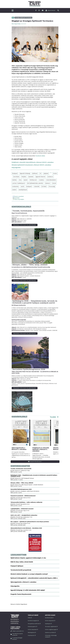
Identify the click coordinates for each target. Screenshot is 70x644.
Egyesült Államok (40, 177)
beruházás (16, 177)
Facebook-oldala (40, 156)
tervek (54, 183)
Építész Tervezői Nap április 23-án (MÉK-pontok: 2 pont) (20, 505)
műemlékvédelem (51, 180)
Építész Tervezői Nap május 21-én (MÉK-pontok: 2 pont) (20, 511)
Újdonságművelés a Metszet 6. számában (19, 449)
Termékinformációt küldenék (17, 634)
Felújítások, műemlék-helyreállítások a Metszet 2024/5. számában (33, 162)
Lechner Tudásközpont (19, 183)
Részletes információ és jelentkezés (25, 225)
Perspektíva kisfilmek (34, 624)
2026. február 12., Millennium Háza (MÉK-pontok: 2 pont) (20, 471)
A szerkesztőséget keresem (16, 639)
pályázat (46, 173)
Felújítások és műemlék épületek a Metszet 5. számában (41, 449)
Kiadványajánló (32, 627)
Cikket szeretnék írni (17, 631)
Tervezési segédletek (51, 627)
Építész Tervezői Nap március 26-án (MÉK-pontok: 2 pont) (21, 498)
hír (41, 173)
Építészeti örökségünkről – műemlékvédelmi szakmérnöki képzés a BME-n (34, 578)
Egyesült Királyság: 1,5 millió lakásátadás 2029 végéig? (28, 590)
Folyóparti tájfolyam (17, 566)
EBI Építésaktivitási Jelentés (35, 183)
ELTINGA (44, 186)
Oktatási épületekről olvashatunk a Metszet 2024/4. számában (31, 165)
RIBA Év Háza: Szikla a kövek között (22, 562)
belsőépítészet (23, 190)
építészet (35, 173)
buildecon (50, 177)
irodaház (41, 180)
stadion (14, 190)
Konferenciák (49, 618)
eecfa (23, 186)
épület (26, 180)
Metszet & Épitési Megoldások (19, 604)
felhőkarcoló (33, 180)
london (55, 173)
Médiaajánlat (32, 632)
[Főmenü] (13, 11)
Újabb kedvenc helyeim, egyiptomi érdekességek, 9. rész (28, 558)
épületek (31, 177)
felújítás (24, 177)
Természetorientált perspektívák (21, 570)
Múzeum (48, 183)
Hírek (30, 618)
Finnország (52, 186)
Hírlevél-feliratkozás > (35, 462)
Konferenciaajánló (33, 621)
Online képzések (33, 629)
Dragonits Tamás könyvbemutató (21, 594)
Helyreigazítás (16, 168)
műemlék (37, 186)
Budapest (15, 173)
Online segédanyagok (51, 629)
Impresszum (32, 635)
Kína (20, 180)
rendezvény (15, 186)
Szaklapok (48, 624)
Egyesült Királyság (25, 173)
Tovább (53, 417)
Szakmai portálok (50, 632)
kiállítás (14, 180)
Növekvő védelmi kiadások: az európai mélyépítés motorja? (29, 574)
